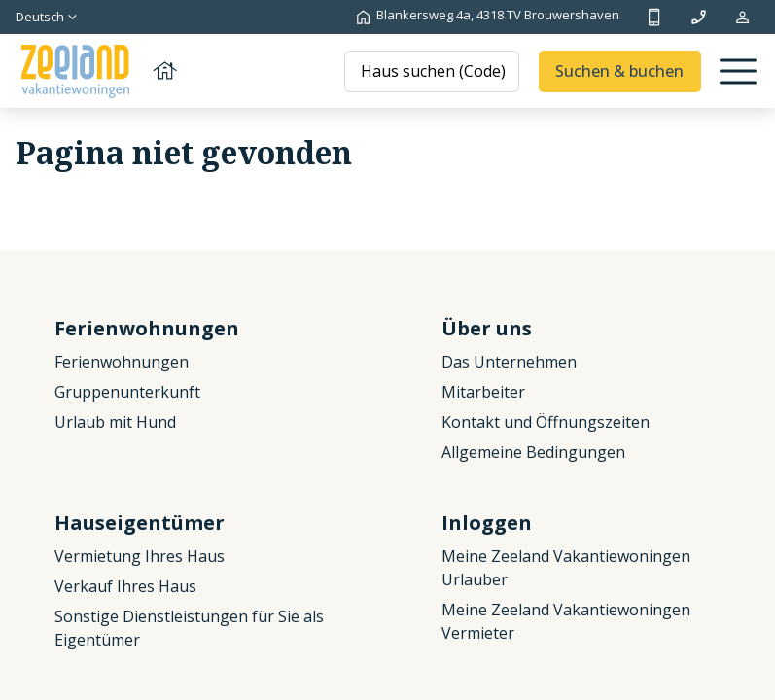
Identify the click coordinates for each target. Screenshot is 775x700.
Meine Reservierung (742, 17)
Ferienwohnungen (122, 362)
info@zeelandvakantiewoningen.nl (699, 17)
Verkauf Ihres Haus (125, 586)
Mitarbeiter (483, 392)
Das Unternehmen (509, 362)
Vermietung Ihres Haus (140, 556)
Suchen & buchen (619, 71)
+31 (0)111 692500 (654, 17)
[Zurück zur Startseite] (97, 71)
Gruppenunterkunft (127, 392)
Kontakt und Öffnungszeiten (546, 422)
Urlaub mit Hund (115, 422)
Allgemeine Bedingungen (533, 452)
